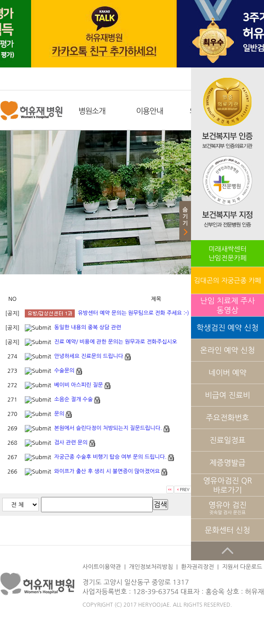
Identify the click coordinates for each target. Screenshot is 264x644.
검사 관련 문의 (71, 443)
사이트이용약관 (102, 567)
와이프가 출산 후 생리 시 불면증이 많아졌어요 (107, 471)
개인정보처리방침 (151, 567)
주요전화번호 (228, 418)
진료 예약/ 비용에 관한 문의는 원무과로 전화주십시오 (116, 342)
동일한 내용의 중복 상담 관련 (88, 327)
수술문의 (64, 371)
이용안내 (150, 111)
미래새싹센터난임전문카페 (228, 253)
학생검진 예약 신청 (227, 328)
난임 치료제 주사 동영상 (227, 305)
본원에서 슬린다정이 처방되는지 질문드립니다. (108, 428)
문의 (59, 414)
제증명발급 (228, 463)
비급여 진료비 (228, 395)
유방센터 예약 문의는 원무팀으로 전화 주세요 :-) (134, 313)
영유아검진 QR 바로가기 (228, 485)
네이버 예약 (228, 373)
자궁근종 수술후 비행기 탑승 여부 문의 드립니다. (110, 457)
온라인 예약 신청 (227, 350)
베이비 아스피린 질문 (78, 385)
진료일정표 (228, 440)
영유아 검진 (228, 508)
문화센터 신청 (228, 530)
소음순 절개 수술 (73, 399)
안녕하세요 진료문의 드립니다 (89, 356)
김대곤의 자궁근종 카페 (227, 280)
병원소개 (92, 111)
